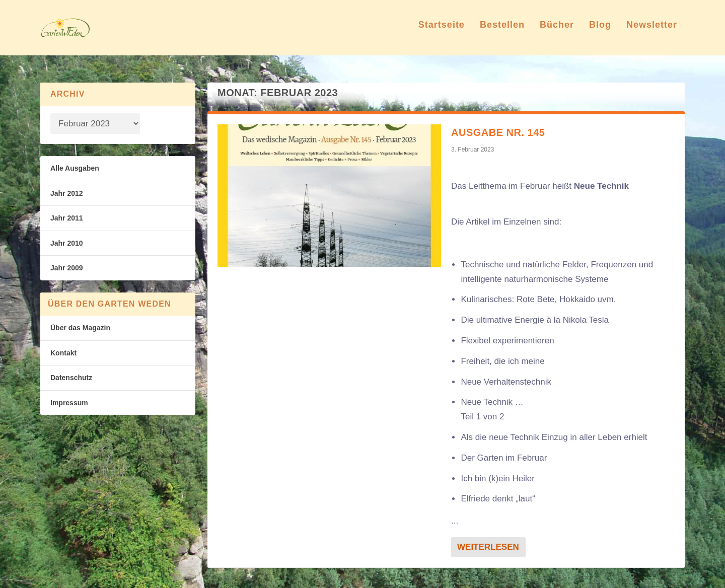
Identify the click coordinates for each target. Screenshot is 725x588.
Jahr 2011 (67, 218)
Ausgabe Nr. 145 (498, 132)
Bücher (557, 32)
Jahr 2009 (67, 268)
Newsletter (652, 32)
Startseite (442, 32)
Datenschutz (71, 378)
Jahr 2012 (67, 193)
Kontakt (63, 353)
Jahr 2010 (67, 243)
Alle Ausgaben (75, 168)
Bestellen (502, 32)
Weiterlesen (488, 547)
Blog (600, 32)
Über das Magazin (80, 328)
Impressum (69, 403)
